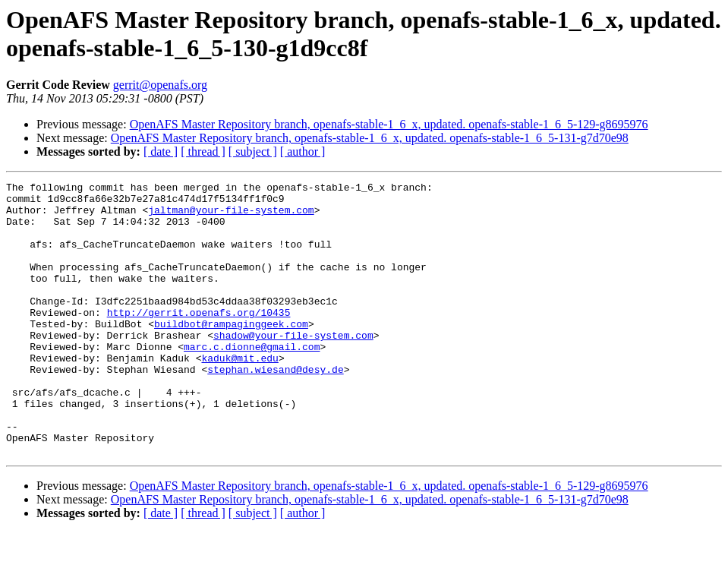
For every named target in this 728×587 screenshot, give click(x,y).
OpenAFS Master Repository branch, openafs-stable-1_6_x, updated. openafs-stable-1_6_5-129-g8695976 (389, 124)
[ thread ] (203, 151)
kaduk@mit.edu (240, 394)
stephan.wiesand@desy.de (275, 408)
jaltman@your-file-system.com (231, 216)
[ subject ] (253, 151)
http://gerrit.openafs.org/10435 (199, 339)
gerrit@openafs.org (160, 85)
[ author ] (303, 151)
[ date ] (161, 151)
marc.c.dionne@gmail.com (252, 380)
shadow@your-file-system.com (293, 367)
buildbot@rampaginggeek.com (231, 353)
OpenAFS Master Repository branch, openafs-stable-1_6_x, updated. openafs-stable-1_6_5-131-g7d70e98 (370, 138)
